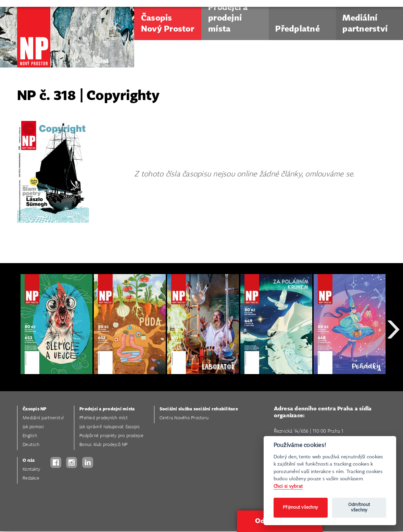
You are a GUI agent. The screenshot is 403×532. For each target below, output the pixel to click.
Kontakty (31, 469)
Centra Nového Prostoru (184, 418)
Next (393, 354)
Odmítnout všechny (359, 508)
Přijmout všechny (300, 508)
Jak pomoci (33, 427)
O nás (29, 461)
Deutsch (31, 445)
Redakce (31, 478)
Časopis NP (35, 409)
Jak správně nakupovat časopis (110, 427)
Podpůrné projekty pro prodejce (112, 436)
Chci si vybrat (288, 486)
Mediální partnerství (43, 418)
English (30, 436)
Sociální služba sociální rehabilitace (199, 409)
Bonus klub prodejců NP (104, 445)
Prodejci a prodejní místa (107, 409)
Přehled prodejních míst (104, 418)
